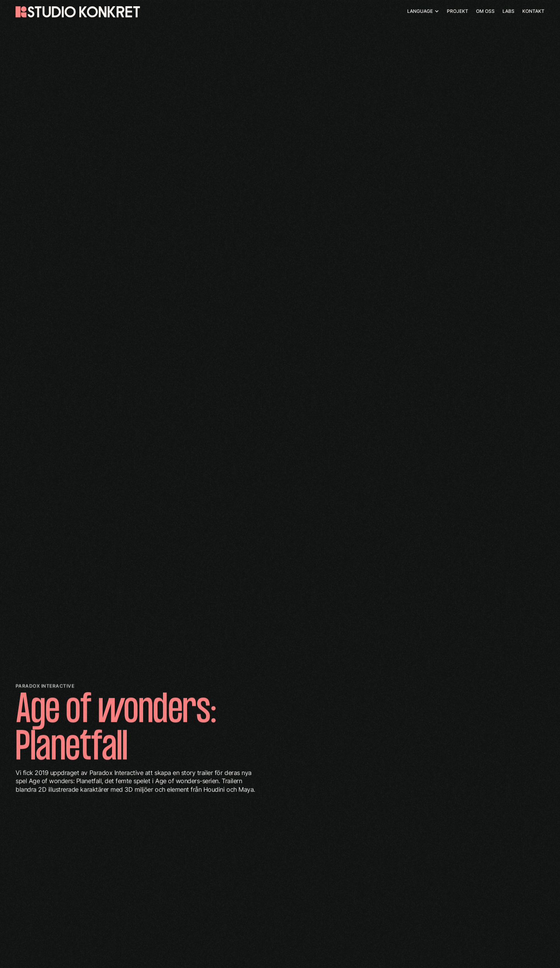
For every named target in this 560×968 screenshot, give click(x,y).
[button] (423, 11)
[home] (78, 12)
